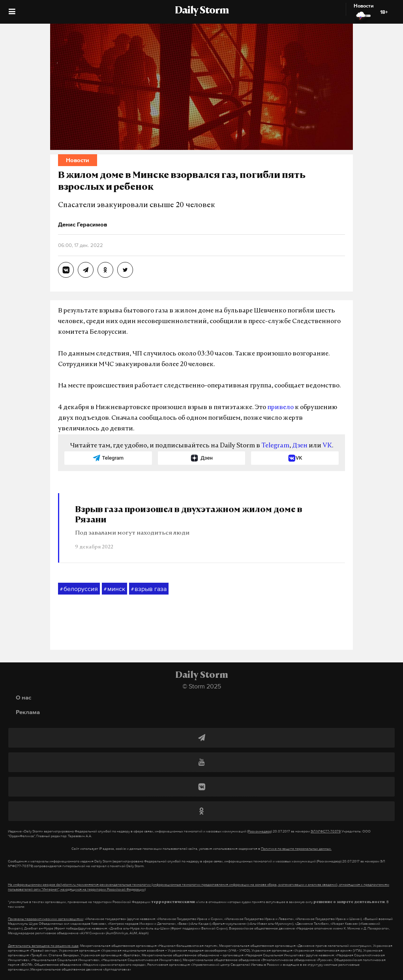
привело (280, 408)
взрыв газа (149, 589)
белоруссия (79, 589)
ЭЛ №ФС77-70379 (326, 831)
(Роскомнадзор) (260, 831)
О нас (23, 697)
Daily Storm (202, 11)
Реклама (28, 712)
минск (114, 589)
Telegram (275, 446)
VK (327, 446)
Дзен (300, 446)
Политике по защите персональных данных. (296, 849)
